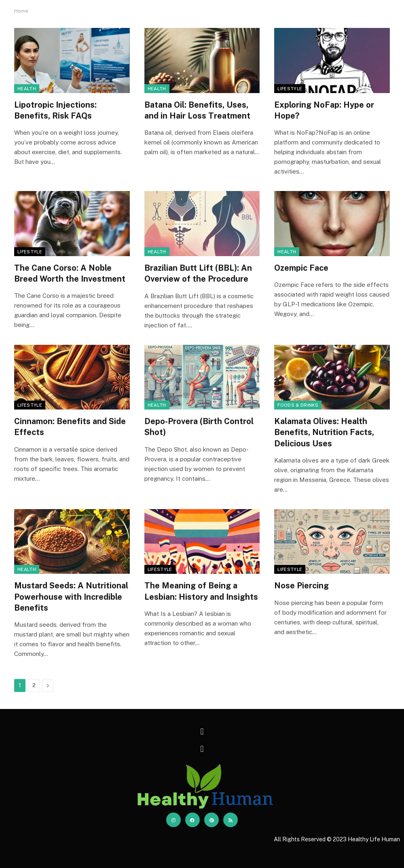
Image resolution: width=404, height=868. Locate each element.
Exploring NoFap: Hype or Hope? (324, 110)
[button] (202, 732)
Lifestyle (290, 89)
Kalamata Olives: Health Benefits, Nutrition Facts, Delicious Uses (324, 432)
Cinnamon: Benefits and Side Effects (70, 427)
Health (27, 89)
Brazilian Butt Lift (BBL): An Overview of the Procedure (198, 273)
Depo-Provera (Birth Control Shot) (199, 427)
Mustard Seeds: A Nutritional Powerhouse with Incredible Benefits (71, 596)
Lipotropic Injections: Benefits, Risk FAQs (55, 110)
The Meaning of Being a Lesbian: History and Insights (201, 591)
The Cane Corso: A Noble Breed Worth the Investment (70, 273)
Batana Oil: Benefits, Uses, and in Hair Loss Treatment (197, 110)
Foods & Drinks (298, 405)
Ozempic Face (301, 268)
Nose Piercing (301, 586)
